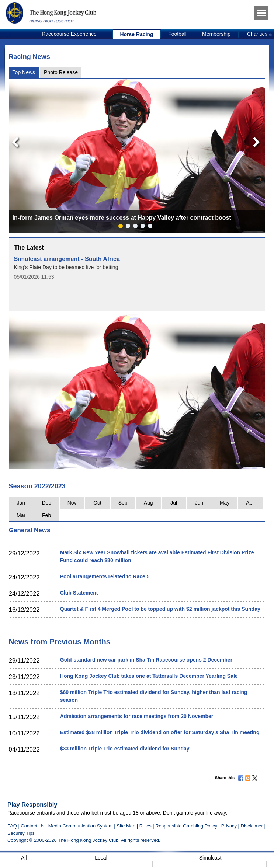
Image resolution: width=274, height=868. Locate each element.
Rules (146, 826)
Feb (46, 515)
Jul (174, 503)
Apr (250, 503)
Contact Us (32, 826)
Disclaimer (252, 826)
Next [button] (258, 140)
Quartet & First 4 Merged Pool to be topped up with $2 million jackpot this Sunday (160, 609)
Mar (21, 515)
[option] (69, 34)
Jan (21, 503)
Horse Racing (136, 34)
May (225, 503)
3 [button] (137, 227)
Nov (72, 503)
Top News (24, 72)
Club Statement (79, 593)
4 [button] (144, 227)
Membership (216, 34)
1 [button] (122, 227)
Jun (199, 503)
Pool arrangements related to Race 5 (105, 576)
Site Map (126, 826)
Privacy (229, 826)
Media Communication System (81, 826)
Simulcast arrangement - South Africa (67, 259)
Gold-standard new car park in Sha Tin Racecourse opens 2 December (146, 660)
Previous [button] (13, 140)
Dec (47, 503)
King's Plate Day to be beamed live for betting (66, 267)
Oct (97, 503)
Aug (148, 503)
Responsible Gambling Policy (186, 826)
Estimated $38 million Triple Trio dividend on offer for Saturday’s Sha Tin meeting (160, 732)
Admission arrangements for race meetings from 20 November (137, 716)
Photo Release (61, 72)
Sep (123, 503)
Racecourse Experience (69, 34)
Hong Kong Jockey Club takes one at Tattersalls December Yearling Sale (149, 676)
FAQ (12, 826)
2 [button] (129, 227)
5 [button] (152, 227)
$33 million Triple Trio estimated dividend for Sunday (125, 749)
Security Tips (21, 833)
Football (177, 34)
